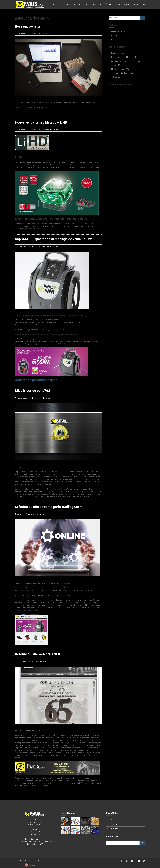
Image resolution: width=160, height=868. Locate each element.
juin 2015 (115, 35)
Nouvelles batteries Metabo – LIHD (41, 122)
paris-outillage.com (67, 583)
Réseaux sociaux (28, 26)
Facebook (19, 107)
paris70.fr (42, 467)
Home (56, 4)
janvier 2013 (116, 39)
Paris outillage (114, 824)
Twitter (27, 107)
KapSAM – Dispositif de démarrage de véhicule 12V (54, 239)
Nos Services (91, 4)
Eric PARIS (36, 34)
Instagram (35, 107)
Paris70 (47, 34)
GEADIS (112, 819)
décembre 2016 (117, 31)
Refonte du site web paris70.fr (38, 654)
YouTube (44, 107)
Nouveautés (49, 130)
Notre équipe (106, 4)
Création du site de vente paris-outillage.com (49, 506)
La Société (66, 4)
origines (78, 4)
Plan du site (113, 828)
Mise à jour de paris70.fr (33, 390)
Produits (55, 130)
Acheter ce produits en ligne (37, 380)
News (117, 4)
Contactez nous (131, 4)
